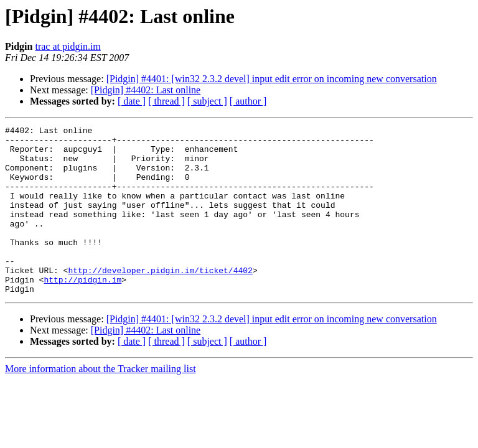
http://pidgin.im (82, 311)
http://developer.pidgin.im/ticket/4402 (160, 300)
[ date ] (132, 101)
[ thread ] (166, 101)
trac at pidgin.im (68, 46)
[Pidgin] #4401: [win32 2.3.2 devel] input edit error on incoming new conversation (272, 79)
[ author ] (248, 101)
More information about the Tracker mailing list (101, 402)
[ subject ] (207, 101)
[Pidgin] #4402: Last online (146, 90)
